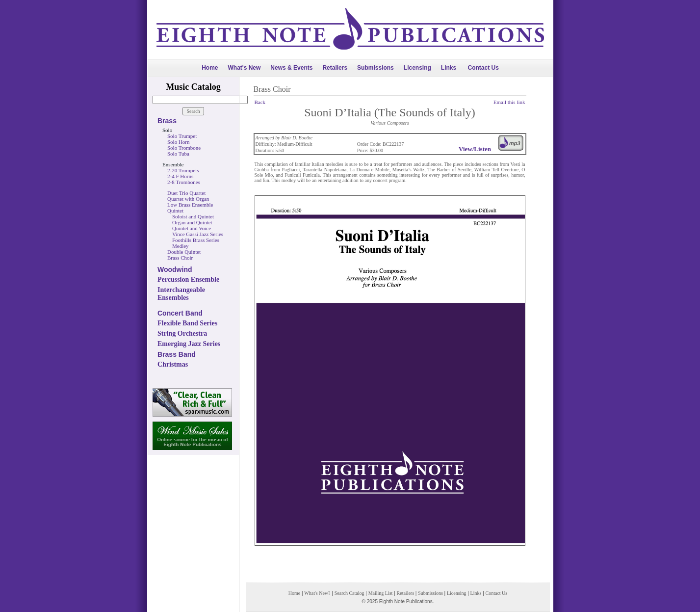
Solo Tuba (178, 154)
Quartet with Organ (188, 199)
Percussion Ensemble (188, 279)
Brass (167, 121)
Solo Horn (179, 142)
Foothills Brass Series (196, 240)
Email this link (509, 102)
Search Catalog (350, 593)
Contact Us (483, 68)
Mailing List (381, 593)
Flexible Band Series (187, 323)
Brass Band (177, 354)
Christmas (173, 364)
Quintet (175, 211)
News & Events (291, 68)
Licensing (417, 68)
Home (210, 68)
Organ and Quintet (192, 222)
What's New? (317, 593)
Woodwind (175, 269)
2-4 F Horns (180, 176)
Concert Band (180, 313)
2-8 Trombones (184, 182)
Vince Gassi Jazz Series (198, 234)
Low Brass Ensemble (190, 205)
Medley (181, 246)
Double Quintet (184, 252)
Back (260, 102)
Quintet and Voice (192, 228)
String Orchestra (182, 333)
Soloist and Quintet (193, 216)
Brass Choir (180, 258)
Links (449, 68)
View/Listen (475, 149)
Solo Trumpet (182, 136)
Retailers (335, 68)
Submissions (376, 68)
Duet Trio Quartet (186, 193)
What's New (244, 68)
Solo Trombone (184, 148)
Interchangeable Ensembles (181, 294)
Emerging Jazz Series (189, 344)
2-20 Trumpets (183, 170)
